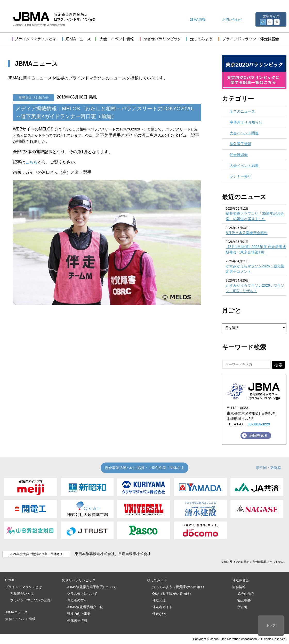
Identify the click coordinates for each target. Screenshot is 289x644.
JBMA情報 (198, 19)
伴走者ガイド (162, 607)
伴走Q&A (159, 614)
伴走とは (159, 600)
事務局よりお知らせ (34, 98)
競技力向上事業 (79, 614)
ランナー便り (240, 176)
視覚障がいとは (22, 594)
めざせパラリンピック (79, 580)
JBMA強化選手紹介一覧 (85, 607)
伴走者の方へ (77, 600)
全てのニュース (242, 111)
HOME (10, 580)
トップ (271, 625)
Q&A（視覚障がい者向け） (172, 594)
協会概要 (244, 600)
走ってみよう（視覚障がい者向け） (179, 587)
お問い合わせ (232, 19)
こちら (31, 162)
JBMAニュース (16, 612)
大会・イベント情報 (20, 619)
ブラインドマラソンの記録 (30, 600)
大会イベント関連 (244, 133)
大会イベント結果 (244, 166)
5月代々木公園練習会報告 (247, 233)
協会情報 (239, 587)
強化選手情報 (240, 144)
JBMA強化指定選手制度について (92, 587)
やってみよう (157, 580)
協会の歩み (246, 594)
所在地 (242, 607)
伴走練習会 (239, 155)
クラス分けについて (82, 594)
